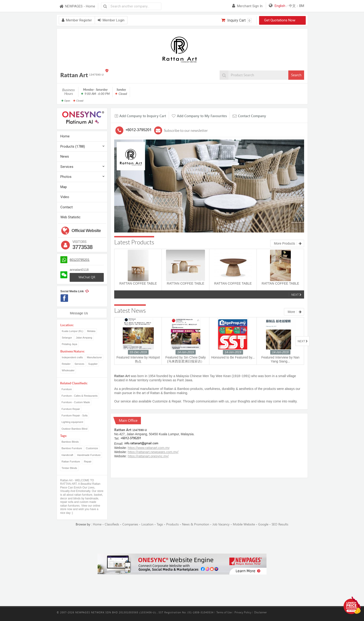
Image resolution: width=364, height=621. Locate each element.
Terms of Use (224, 612)
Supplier (93, 364)
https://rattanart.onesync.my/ (148, 456)
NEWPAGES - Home (77, 6)
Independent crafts (72, 357)
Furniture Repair (71, 409)
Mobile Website (244, 524)
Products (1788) (73, 146)
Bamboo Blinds (70, 442)
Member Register (77, 20)
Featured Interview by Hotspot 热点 (138, 359)
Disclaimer (260, 612)
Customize (92, 448)
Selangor (67, 338)
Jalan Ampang (84, 338)
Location (147, 524)
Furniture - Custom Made (76, 402)
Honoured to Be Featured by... (233, 357)
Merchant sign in (247, 6)
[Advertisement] (182, 540)
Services (67, 167)
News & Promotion (196, 524)
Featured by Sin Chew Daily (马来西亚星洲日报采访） (186, 359)
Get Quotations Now (283, 20)
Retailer (66, 364)
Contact (67, 207)
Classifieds (112, 524)
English (280, 6)
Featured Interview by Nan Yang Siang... (280, 359)
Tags (160, 524)
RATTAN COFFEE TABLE (138, 283)
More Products (288, 243)
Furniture (67, 389)
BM (302, 6)
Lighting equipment (72, 422)
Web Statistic (70, 217)
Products (172, 524)
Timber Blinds (69, 468)
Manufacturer (94, 357)
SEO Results (280, 524)
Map (64, 187)
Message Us (79, 313)
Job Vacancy (221, 524)
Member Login (111, 20)
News (65, 156)
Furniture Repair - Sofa (75, 415)
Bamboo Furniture (72, 448)
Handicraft (67, 455)
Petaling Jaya (69, 344)
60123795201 (80, 260)
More (295, 312)
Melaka (91, 331)
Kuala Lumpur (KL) (72, 331)
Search (296, 75)
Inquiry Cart (236, 20)
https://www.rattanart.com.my (149, 448)
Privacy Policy (243, 612)
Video (65, 197)
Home (65, 136)
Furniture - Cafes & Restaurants (80, 396)
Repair (88, 462)
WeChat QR (87, 277)
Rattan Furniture (71, 462)
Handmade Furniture (89, 455)
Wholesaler (68, 370)
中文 (292, 6)
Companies (130, 524)
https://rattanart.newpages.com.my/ (153, 452)
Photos (66, 177)
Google (263, 524)
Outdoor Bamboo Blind (74, 429)
